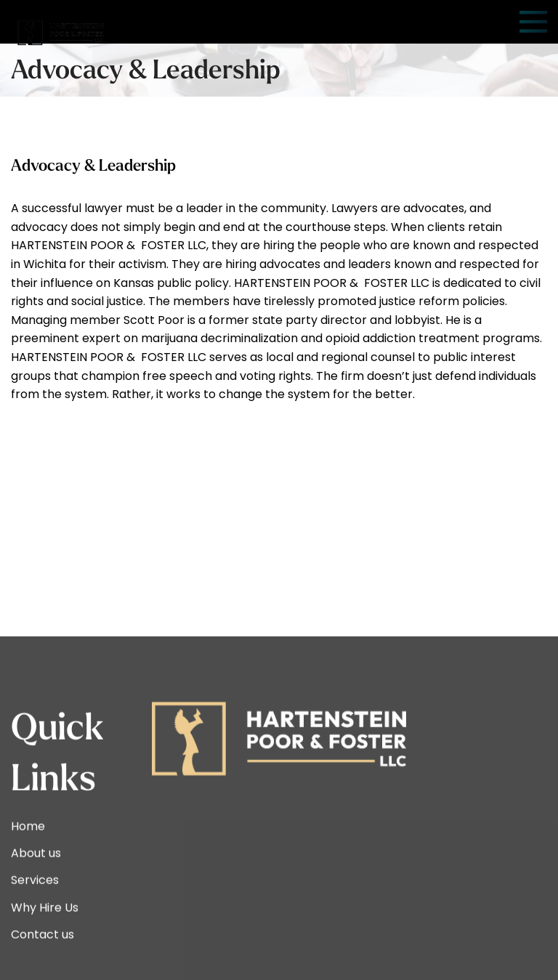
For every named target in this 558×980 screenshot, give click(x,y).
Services (35, 959)
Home (28, 905)
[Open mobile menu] (533, 22)
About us (36, 932)
